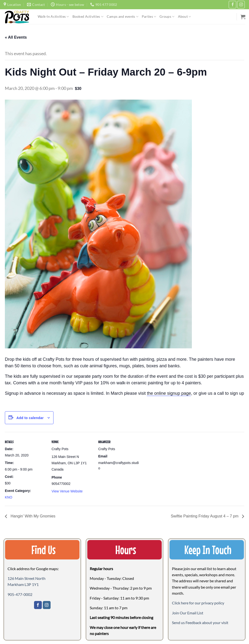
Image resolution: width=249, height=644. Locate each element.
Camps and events (123, 17)
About (185, 17)
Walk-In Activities (53, 17)
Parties (149, 17)
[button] (188, 613)
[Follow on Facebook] (232, 5)
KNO (9, 497)
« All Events (16, 37)
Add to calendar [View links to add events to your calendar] (30, 418)
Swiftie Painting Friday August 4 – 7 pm (205, 516)
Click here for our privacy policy (198, 603)
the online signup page (169, 393)
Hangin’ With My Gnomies (32, 516)
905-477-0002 (20, 594)
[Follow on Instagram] (241, 5)
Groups (167, 17)
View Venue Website (67, 491)
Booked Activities (88, 17)
